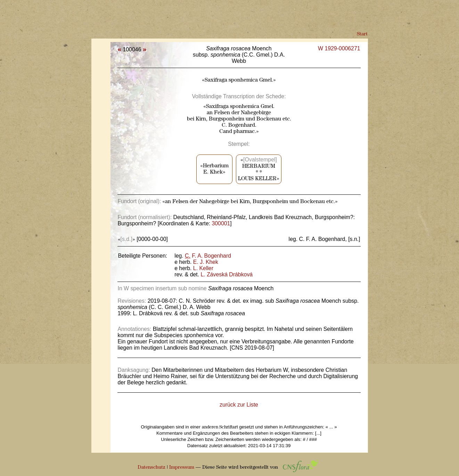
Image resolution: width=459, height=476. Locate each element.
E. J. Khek (206, 262)
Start (362, 34)
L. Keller (203, 268)
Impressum (182, 467)
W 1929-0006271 (339, 48)
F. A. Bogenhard (208, 256)
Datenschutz (151, 467)
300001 (221, 223)
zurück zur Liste (239, 405)
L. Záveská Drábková (227, 274)
